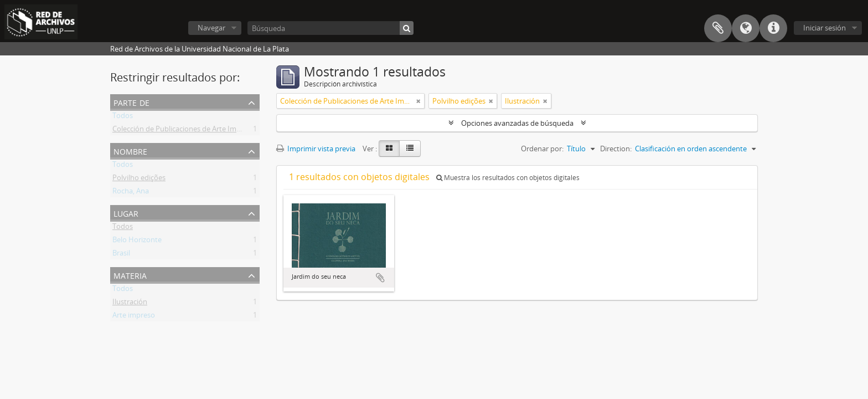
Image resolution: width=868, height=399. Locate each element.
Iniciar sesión (825, 28)
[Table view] (410, 149)
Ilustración (130, 304)
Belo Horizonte (137, 242)
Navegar (211, 28)
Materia (130, 275)
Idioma (746, 28)
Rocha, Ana (131, 193)
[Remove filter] (418, 101)
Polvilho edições (139, 180)
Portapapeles (718, 28)
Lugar (126, 213)
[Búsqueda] (330, 28)
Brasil (121, 255)
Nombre (130, 150)
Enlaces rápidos (773, 28)
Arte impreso (134, 317)
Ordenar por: (542, 149)
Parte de (131, 102)
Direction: (616, 149)
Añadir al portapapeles (380, 278)
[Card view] (389, 149)
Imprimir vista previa (316, 149)
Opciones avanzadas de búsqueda (517, 123)
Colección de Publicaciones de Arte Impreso (184, 131)
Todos (123, 117)
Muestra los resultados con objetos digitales (508, 178)
